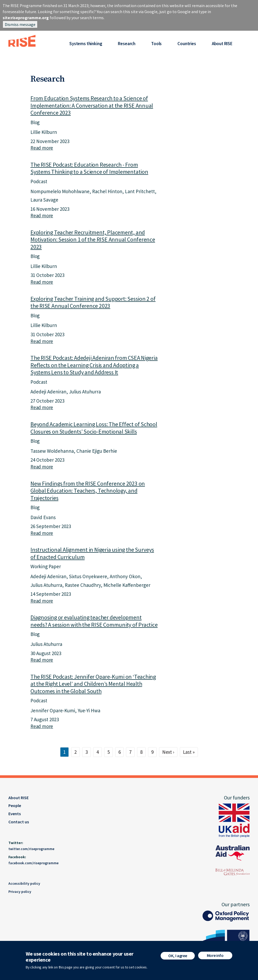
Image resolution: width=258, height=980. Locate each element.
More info (215, 955)
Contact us (19, 822)
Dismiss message (20, 24)
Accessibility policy (24, 883)
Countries (187, 44)
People (15, 805)
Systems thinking (86, 44)
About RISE (222, 44)
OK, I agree (178, 956)
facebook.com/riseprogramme (33, 863)
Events (15, 814)
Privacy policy (20, 892)
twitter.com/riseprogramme (31, 849)
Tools (156, 44)
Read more (42, 148)
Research (127, 44)
